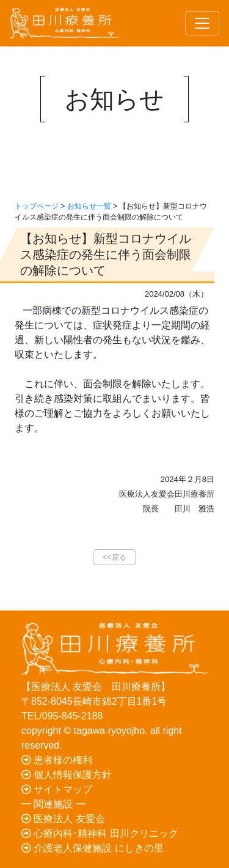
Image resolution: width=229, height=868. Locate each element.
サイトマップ (57, 789)
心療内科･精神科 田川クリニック (100, 833)
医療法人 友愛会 (63, 819)
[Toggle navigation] (202, 23)
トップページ (37, 206)
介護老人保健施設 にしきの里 (93, 848)
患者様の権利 (57, 760)
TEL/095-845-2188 (62, 716)
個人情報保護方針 (67, 775)
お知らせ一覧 (89, 206)
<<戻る (114, 557)
